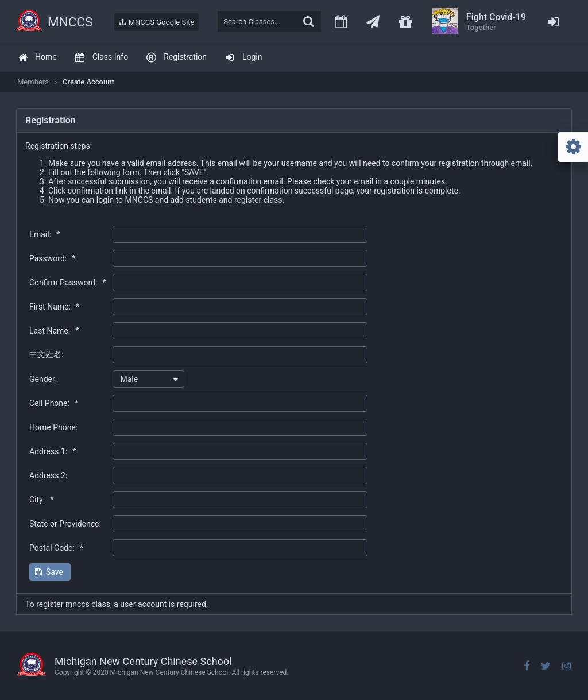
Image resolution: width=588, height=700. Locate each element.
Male (129, 379)
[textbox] (269, 22)
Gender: (43, 379)
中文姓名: (46, 354)
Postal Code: (56, 548)
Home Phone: (53, 427)
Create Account (88, 82)
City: (41, 500)
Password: (52, 258)
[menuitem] (37, 58)
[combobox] (148, 379)
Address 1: (53, 451)
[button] (50, 572)
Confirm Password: (67, 283)
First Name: (54, 307)
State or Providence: (65, 524)
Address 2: (48, 475)
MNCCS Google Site (156, 22)
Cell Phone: (54, 403)
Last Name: (54, 331)
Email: (45, 234)
